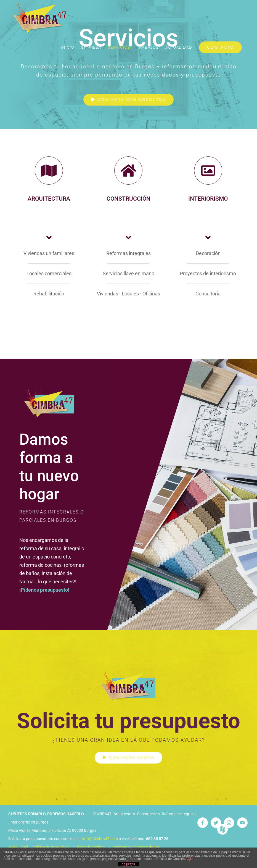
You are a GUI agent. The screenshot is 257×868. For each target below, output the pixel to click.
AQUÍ (190, 859)
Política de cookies (89, 847)
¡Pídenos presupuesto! (44, 590)
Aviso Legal (18, 847)
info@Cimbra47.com (100, 839)
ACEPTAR (128, 864)
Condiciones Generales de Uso (135, 847)
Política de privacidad (51, 847)
